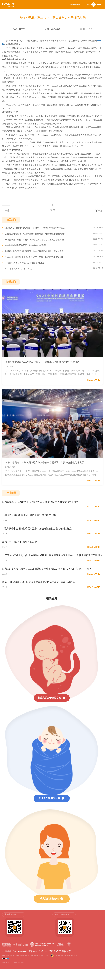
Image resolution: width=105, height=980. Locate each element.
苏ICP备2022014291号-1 (39, 955)
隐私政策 (6, 963)
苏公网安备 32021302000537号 (66, 955)
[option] (27, 925)
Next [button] (101, 926)
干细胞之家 (65, 951)
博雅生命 (33, 951)
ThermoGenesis (19, 951)
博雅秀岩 (53, 951)
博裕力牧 (43, 951)
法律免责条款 (19, 963)
